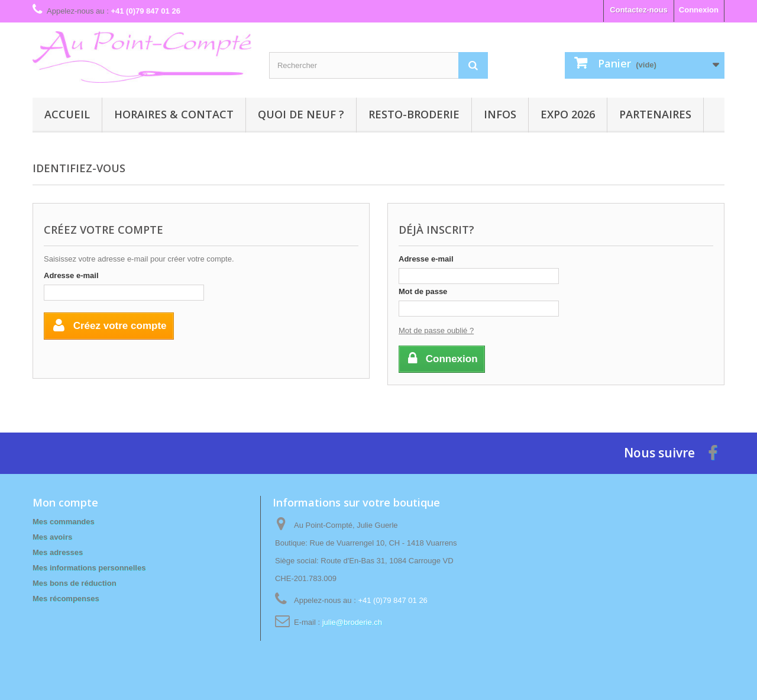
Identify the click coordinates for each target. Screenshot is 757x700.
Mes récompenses (66, 599)
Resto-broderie (414, 114)
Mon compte (65, 502)
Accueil (67, 114)
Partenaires (655, 114)
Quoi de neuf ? (301, 114)
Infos (500, 114)
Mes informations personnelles (89, 568)
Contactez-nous (639, 10)
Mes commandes (64, 522)
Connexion (699, 10)
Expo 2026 (568, 114)
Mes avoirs (52, 537)
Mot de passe (423, 291)
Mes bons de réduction (75, 583)
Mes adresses (58, 552)
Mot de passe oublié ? (436, 330)
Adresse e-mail (71, 275)
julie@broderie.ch (352, 622)
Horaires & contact (174, 114)
